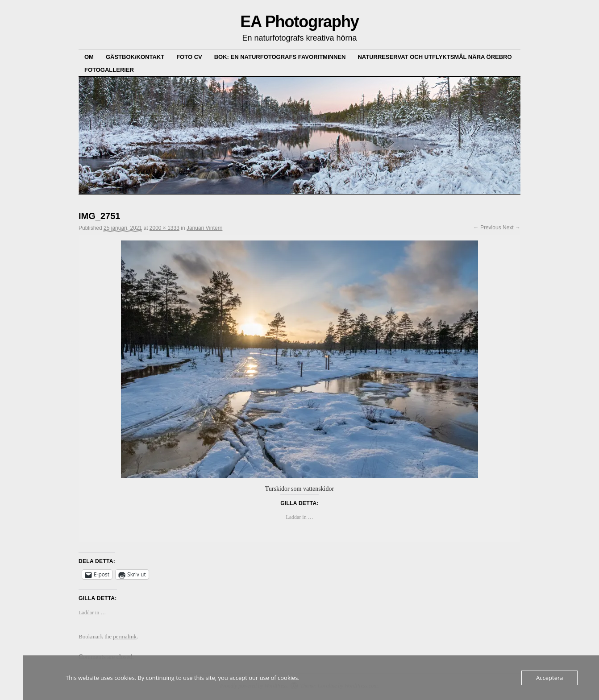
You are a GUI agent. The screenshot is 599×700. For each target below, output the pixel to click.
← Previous (487, 228)
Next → (512, 228)
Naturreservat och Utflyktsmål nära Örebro (435, 57)
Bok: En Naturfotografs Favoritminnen (280, 57)
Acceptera (549, 678)
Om (89, 57)
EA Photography (299, 22)
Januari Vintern (205, 228)
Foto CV (189, 57)
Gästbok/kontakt (135, 57)
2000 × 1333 (164, 228)
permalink (125, 636)
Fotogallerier (109, 70)
